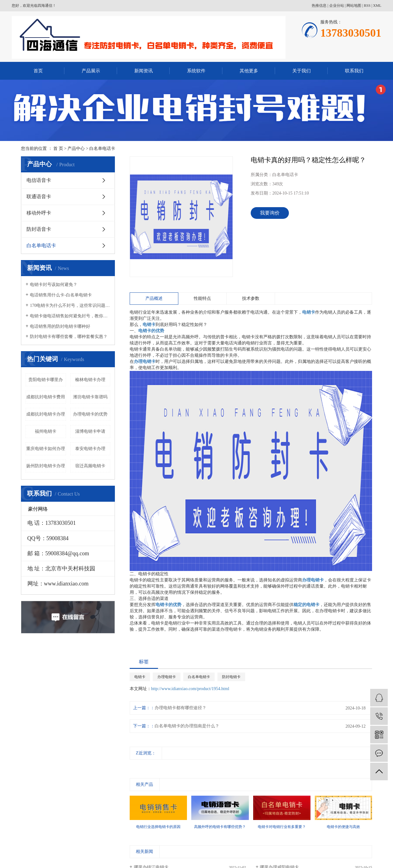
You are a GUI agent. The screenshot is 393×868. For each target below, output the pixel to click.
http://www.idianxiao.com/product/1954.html (190, 689)
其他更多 (249, 71)
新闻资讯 (144, 71)
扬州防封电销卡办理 (46, 466)
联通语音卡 (39, 197)
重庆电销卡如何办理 (46, 449)
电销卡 (140, 677)
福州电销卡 (46, 431)
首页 (38, 71)
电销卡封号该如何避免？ (54, 285)
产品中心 (76, 149)
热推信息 (319, 6)
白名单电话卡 (102, 149)
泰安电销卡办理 (90, 449)
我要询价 (270, 213)
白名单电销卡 (199, 677)
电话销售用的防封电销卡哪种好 (60, 326)
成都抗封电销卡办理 (46, 414)
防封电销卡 (231, 677)
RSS (367, 6)
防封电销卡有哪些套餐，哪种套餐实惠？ (69, 337)
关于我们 (302, 71)
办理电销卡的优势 (90, 414)
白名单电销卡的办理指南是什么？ (187, 726)
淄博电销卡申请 (90, 431)
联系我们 (354, 71)
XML (377, 6)
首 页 (58, 149)
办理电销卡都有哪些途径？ (180, 708)
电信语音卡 (39, 180)
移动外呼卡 (39, 213)
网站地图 (354, 6)
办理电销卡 (167, 677)
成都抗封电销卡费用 (46, 397)
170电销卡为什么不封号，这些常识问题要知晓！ (70, 305)
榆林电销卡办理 (90, 380)
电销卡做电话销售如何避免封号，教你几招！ (70, 316)
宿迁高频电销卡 (90, 466)
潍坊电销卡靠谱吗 (90, 397)
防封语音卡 (39, 229)
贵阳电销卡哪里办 (46, 380)
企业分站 (337, 6)
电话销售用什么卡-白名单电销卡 (61, 295)
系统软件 (196, 71)
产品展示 (91, 71)
